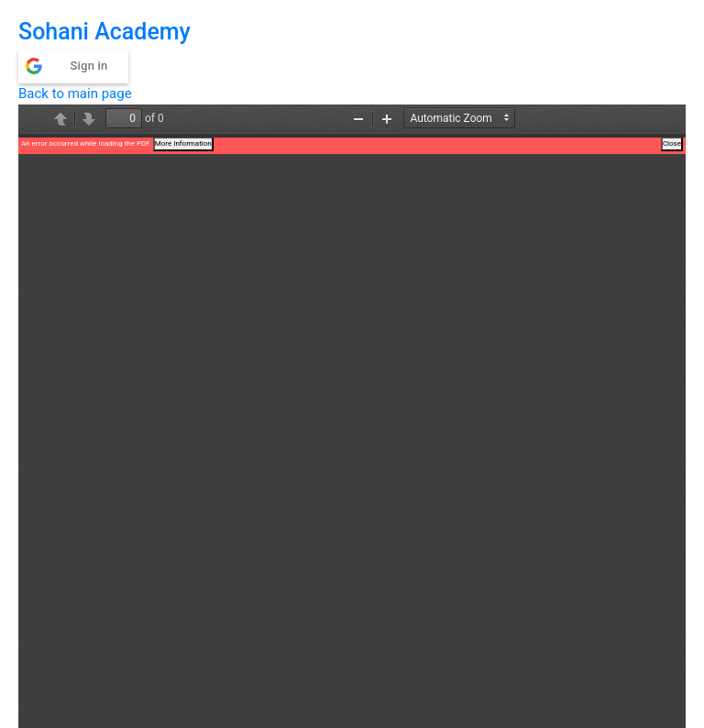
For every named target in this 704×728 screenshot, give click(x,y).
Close (672, 143)
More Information (183, 143)
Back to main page (75, 94)
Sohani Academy (104, 32)
